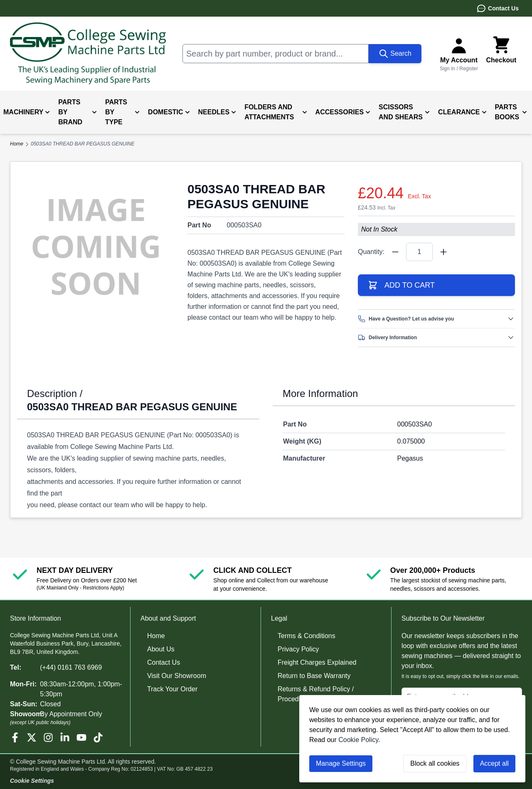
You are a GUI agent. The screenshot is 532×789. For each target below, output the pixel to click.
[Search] (395, 54)
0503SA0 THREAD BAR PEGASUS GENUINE (83, 144)
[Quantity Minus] (395, 252)
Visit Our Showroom (177, 676)
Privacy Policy (298, 649)
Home (156, 636)
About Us (161, 649)
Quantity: (371, 252)
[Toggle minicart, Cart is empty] (501, 54)
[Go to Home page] (88, 54)
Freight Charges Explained (317, 662)
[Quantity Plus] (443, 252)
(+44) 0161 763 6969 (71, 667)
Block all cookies (435, 763)
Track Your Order (172, 689)
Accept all (494, 763)
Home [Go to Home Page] (17, 144)
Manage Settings (341, 763)
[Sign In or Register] (459, 54)
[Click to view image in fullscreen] (96, 247)
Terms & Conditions (307, 636)
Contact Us (498, 8)
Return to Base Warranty (314, 676)
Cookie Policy (358, 740)
